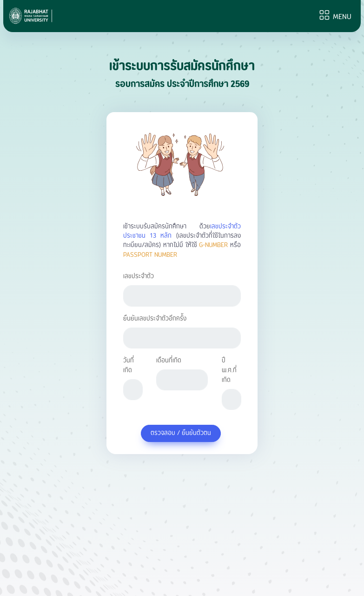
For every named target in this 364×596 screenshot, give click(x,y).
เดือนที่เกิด (169, 361)
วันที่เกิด (129, 366)
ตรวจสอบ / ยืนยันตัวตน (181, 433)
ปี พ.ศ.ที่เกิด (229, 371)
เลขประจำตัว (139, 277)
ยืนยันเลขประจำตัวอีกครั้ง (155, 319)
